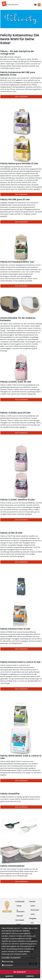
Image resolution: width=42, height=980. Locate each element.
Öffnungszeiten (35, 910)
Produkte (19, 906)
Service (19, 924)
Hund (32, 923)
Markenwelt (20, 916)
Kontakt (33, 906)
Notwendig (8, 962)
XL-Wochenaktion (21, 911)
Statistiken (8, 965)
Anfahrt (33, 914)
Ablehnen (30, 976)
